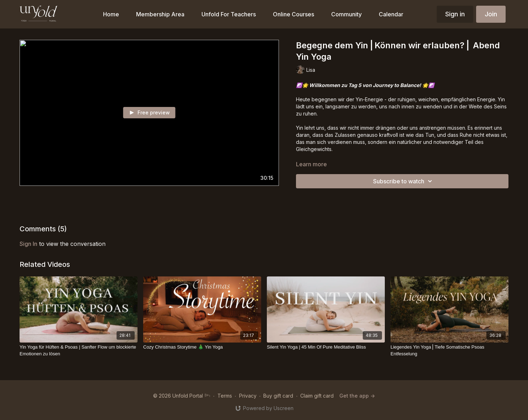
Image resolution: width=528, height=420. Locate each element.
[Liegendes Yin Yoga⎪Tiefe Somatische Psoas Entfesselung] (449, 351)
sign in (28, 244)
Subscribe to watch (404, 181)
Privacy (248, 396)
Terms (225, 396)
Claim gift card (317, 396)
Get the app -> (357, 396)
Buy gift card (278, 396)
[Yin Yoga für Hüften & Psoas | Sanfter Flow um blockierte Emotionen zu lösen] (79, 351)
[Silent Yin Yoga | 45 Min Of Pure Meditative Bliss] (326, 347)
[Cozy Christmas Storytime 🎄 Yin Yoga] (202, 347)
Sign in (455, 14)
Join (491, 14)
